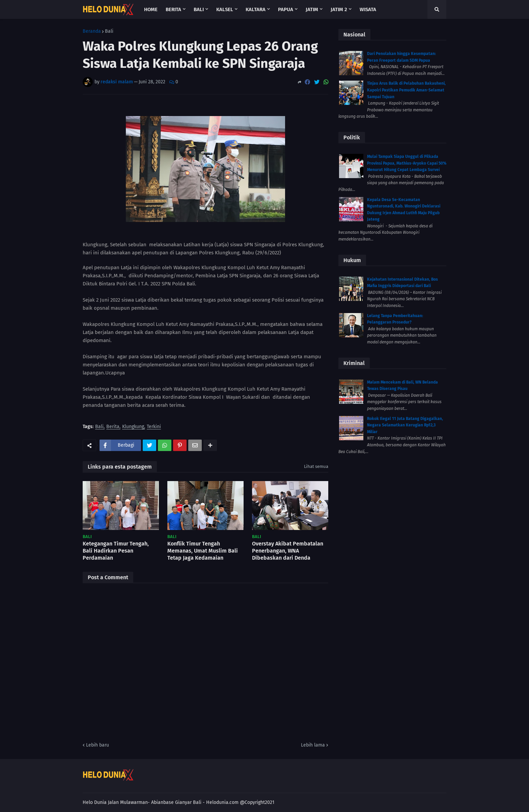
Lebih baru (98, 745)
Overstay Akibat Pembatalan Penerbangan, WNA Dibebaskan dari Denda (288, 551)
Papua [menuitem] (286, 9)
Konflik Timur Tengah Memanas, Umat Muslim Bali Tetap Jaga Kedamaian (203, 551)
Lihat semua (316, 466)
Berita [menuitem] (173, 9)
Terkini (154, 427)
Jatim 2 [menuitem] (339, 9)
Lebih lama (313, 745)
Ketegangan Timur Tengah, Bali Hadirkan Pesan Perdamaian (116, 551)
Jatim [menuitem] (312, 9)
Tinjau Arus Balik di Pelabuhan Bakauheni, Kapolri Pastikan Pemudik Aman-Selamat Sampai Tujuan (406, 90)
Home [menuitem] (151, 9)
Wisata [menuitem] (368, 9)
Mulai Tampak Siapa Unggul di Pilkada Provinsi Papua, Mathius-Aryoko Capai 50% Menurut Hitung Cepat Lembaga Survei (407, 163)
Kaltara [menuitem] (256, 9)
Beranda (92, 31)
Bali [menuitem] (199, 9)
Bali (109, 31)
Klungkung (133, 427)
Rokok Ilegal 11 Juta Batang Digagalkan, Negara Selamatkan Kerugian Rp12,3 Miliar (405, 425)
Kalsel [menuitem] (225, 9)
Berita (113, 427)
